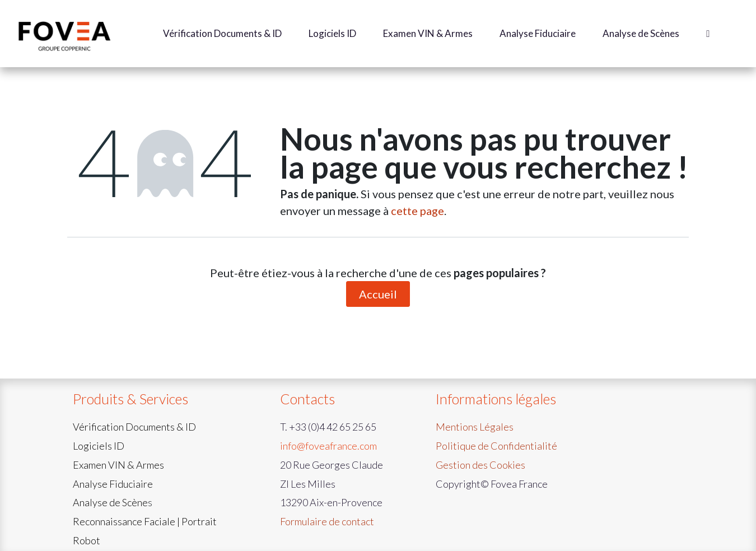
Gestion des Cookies (480, 465)
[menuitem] (222, 34)
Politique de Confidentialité (496, 446)
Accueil (378, 294)
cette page (417, 211)
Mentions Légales (475, 427)
